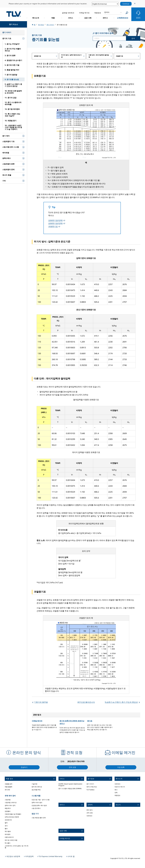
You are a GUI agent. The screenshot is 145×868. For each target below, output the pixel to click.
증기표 (90, 721)
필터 (6, 823)
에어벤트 (8, 834)
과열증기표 (53, 226)
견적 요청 (90, 813)
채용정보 (117, 795)
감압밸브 (8, 811)
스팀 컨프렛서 (36, 808)
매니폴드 (8, 843)
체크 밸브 (8, 831)
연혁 (116, 793)
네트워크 (89, 816)
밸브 (6, 829)
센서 (6, 826)
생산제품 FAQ (36, 790)
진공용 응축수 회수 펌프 (39, 805)
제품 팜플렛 (8, 787)
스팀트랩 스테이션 (11, 802)
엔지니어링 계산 (92, 787)
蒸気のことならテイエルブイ (14, 14)
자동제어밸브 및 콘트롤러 (13, 814)
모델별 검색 (8, 784)
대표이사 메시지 (120, 787)
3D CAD (7, 790)
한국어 (107, 12)
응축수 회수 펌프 (37, 802)
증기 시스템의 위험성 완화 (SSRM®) (70, 789)
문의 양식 (90, 810)
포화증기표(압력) (56, 220)
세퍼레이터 (8, 820)
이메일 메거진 (37, 721)
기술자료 (34, 784)
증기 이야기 (90, 784)
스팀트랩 (8, 800)
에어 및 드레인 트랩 (11, 840)
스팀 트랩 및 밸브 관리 (39, 818)
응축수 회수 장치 (10, 805)
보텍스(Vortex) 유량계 (12, 817)
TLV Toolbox (90, 790)
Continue (126, 4)
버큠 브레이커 (9, 837)
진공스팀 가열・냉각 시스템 (41, 800)
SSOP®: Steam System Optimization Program (70, 785)
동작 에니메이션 (37, 787)
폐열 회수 (8, 808)
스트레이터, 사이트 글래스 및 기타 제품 (17, 847)
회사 (116, 790)
